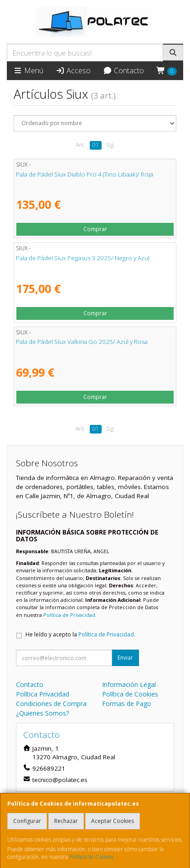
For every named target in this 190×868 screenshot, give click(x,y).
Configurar (27, 821)
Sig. (110, 145)
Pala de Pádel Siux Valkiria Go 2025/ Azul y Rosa (82, 342)
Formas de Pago (127, 704)
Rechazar (66, 821)
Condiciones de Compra (51, 704)
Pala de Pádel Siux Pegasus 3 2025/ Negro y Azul (83, 258)
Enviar (125, 658)
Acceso (73, 71)
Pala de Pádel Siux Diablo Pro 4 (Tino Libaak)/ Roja (85, 174)
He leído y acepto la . (80, 634)
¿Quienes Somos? (42, 713)
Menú (28, 71)
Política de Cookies (92, 857)
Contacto (123, 71)
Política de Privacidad (69, 615)
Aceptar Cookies (113, 821)
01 (96, 145)
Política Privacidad (43, 694)
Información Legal (129, 684)
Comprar (95, 229)
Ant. (80, 145)
